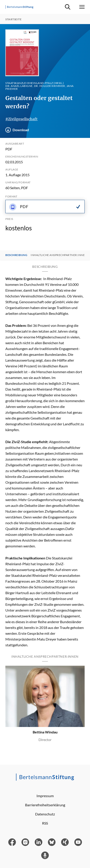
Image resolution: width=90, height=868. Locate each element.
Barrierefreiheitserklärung (45, 805)
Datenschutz (45, 814)
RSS (45, 823)
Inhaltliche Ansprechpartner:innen (59, 255)
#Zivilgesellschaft (21, 119)
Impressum (45, 796)
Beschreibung (16, 255)
